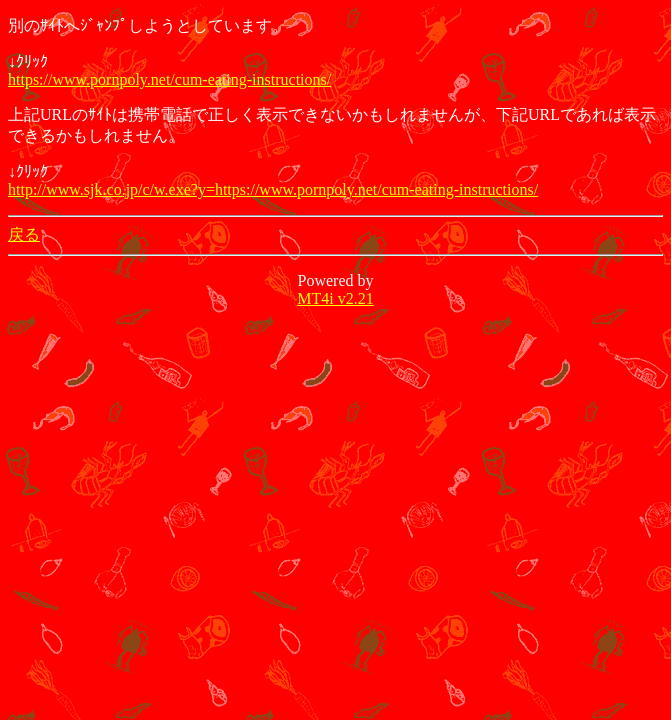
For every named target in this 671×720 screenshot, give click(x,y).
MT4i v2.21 (335, 298)
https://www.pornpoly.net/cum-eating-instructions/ (169, 79)
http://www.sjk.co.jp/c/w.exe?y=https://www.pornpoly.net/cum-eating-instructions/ (273, 189)
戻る (24, 234)
